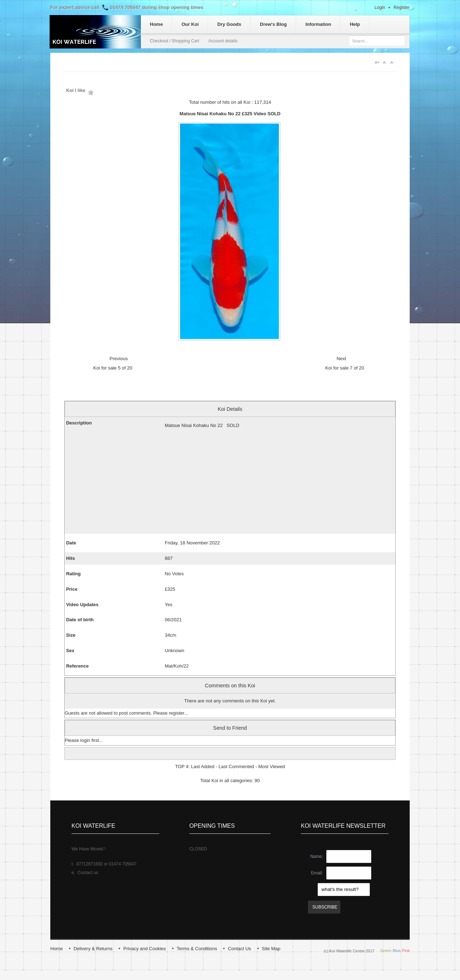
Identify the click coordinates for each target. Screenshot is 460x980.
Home (57, 949)
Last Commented (236, 767)
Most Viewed (272, 767)
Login (380, 8)
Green (386, 951)
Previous (119, 359)
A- (394, 62)
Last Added (203, 767)
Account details (223, 41)
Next (342, 359)
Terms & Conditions (197, 949)
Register (402, 8)
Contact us (88, 873)
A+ (377, 62)
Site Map (271, 949)
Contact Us (239, 949)
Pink (406, 951)
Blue (397, 951)
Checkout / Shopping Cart (174, 41)
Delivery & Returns (93, 949)
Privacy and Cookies (145, 949)
